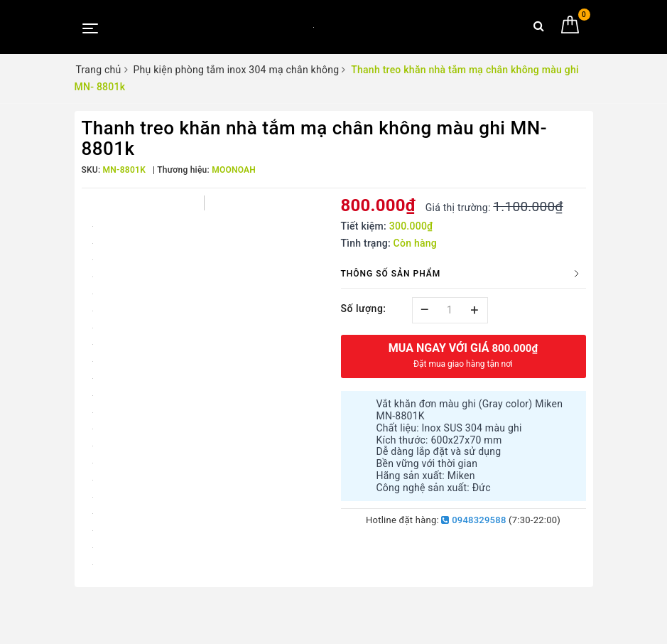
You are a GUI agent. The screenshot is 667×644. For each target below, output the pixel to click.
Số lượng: (364, 308)
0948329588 (473, 520)
